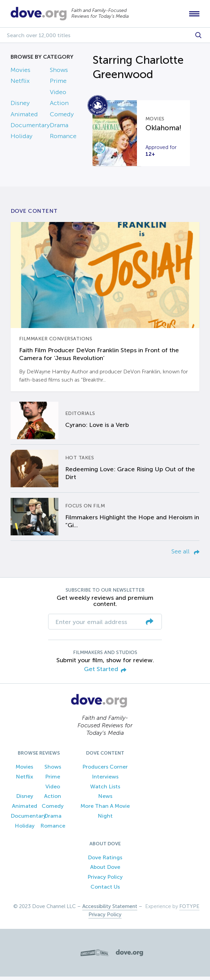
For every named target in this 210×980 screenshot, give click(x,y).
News (105, 800)
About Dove (105, 871)
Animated (24, 118)
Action (59, 107)
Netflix (20, 85)
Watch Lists (105, 790)
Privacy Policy (105, 881)
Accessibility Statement (110, 910)
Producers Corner (105, 770)
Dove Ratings (105, 861)
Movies (20, 73)
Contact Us (105, 890)
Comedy (62, 118)
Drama (59, 129)
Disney (20, 107)
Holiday (22, 140)
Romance (63, 140)
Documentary (30, 129)
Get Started (105, 673)
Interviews (105, 780)
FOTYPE (189, 910)
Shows (59, 73)
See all (185, 555)
